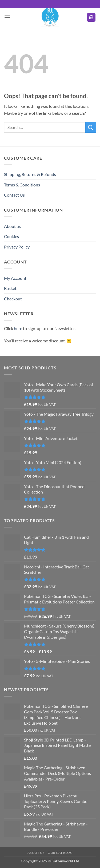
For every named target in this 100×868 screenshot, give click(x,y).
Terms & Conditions (22, 185)
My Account (15, 278)
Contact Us (14, 195)
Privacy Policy (17, 247)
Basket (10, 288)
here (18, 328)
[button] (7, 17)
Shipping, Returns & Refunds (30, 174)
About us (12, 226)
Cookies (11, 236)
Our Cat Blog (60, 853)
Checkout (13, 299)
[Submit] (91, 127)
